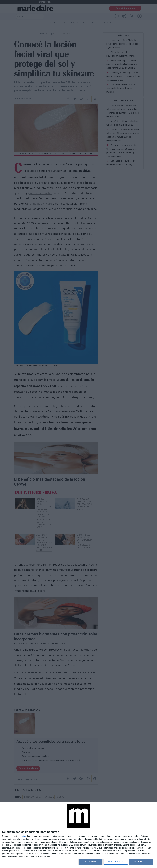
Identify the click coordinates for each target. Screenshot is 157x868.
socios (23, 836)
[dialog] (78, 835)
